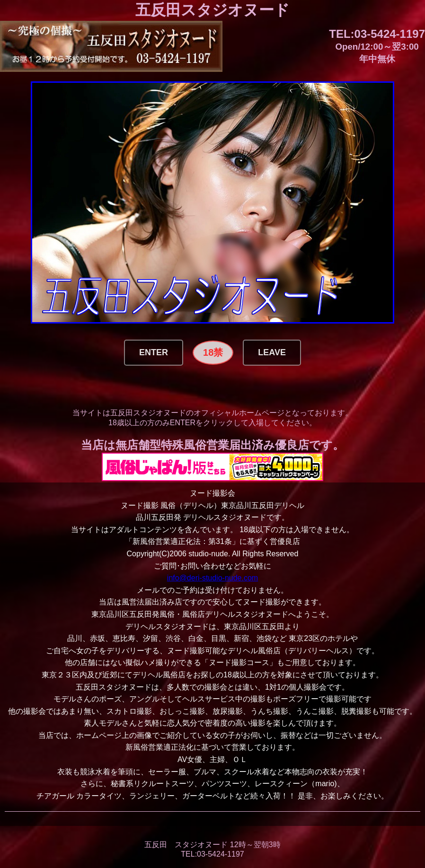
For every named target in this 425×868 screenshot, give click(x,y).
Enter (154, 352)
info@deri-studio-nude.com (212, 578)
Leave (272, 352)
